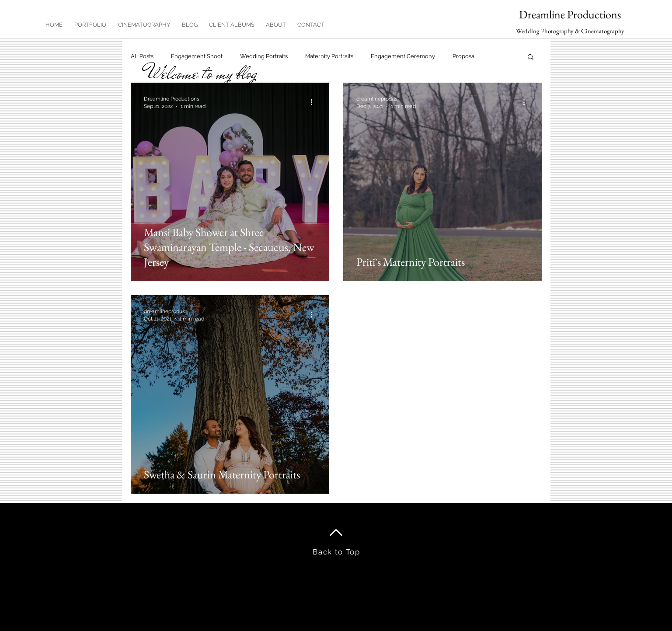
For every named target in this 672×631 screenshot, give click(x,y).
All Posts (142, 56)
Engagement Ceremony (403, 56)
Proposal (464, 56)
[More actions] (315, 102)
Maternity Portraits (329, 56)
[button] (531, 58)
